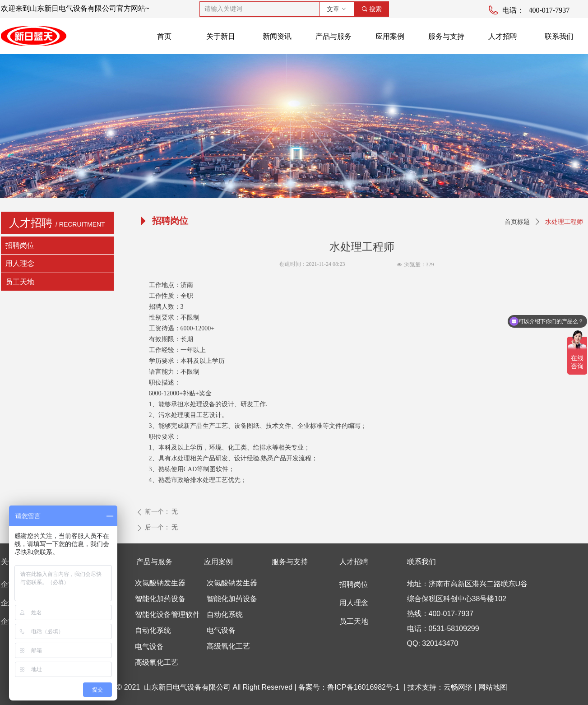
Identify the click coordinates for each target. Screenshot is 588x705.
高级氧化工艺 (228, 646)
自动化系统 (225, 615)
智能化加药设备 (232, 599)
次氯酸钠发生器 (232, 583)
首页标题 (517, 222)
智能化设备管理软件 (167, 615)
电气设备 (221, 630)
